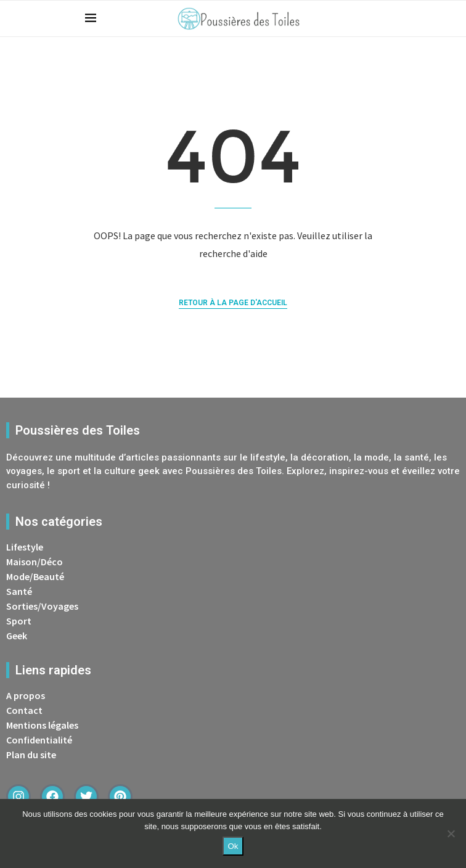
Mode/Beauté (35, 576)
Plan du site (31, 755)
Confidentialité (39, 740)
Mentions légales (42, 725)
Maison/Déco (35, 562)
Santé (19, 591)
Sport (19, 621)
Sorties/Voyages (42, 606)
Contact (24, 710)
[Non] (451, 833)
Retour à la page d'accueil (233, 303)
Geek (17, 636)
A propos (26, 695)
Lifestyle (25, 547)
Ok (233, 846)
